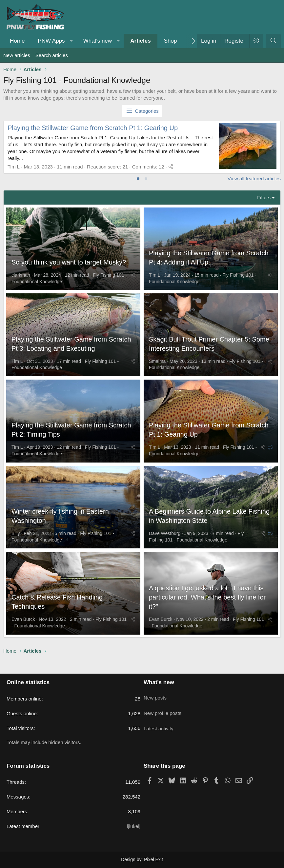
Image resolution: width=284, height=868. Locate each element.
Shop (171, 41)
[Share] (171, 167)
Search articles (52, 55)
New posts (155, 695)
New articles (17, 55)
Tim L (154, 278)
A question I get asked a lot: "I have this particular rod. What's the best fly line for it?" (207, 610)
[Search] (273, 41)
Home (17, 41)
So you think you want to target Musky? (69, 265)
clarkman (21, 278)
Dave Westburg (165, 543)
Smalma (157, 366)
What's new (98, 41)
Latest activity (159, 720)
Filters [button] (264, 197)
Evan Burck (23, 632)
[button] (71, 41)
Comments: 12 (148, 167)
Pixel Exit (153, 859)
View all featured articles (254, 178)
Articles (140, 41)
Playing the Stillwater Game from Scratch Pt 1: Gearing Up (93, 128)
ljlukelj (134, 826)
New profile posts (162, 708)
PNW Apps (51, 41)
